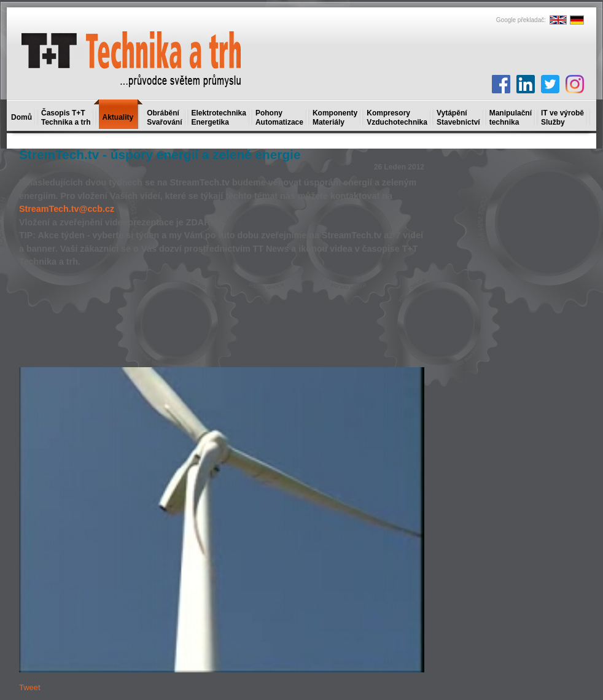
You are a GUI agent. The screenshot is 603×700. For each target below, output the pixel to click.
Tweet (30, 687)
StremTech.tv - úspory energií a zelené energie (160, 154)
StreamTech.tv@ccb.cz (67, 209)
